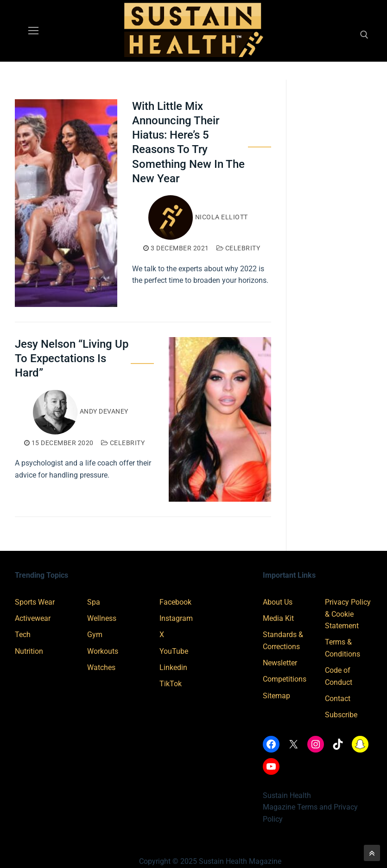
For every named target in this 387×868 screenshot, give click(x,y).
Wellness (102, 618)
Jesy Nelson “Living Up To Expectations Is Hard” (72, 358)
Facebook (175, 602)
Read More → (162, 300)
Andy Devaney (81, 411)
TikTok (171, 684)
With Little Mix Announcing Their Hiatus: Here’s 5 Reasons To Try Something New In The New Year (188, 142)
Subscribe (341, 715)
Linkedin (173, 667)
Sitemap (276, 696)
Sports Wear (35, 602)
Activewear (33, 618)
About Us (278, 602)
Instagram (176, 618)
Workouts (103, 651)
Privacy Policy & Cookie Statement (348, 614)
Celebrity (238, 248)
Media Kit (278, 618)
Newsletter (280, 663)
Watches (101, 667)
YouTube (174, 651)
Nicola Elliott (198, 217)
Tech (23, 635)
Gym (95, 635)
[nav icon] (33, 31)
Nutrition (29, 651)
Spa (94, 602)
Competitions (285, 679)
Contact (338, 699)
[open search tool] (364, 35)
